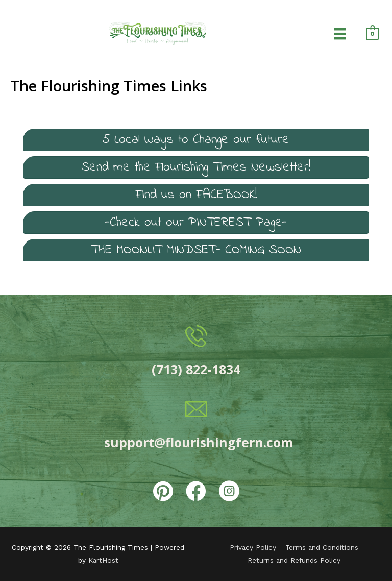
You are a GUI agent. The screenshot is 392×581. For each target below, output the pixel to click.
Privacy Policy (253, 547)
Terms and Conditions (322, 547)
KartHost (103, 560)
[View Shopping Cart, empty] (372, 33)
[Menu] (340, 33)
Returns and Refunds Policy (294, 560)
